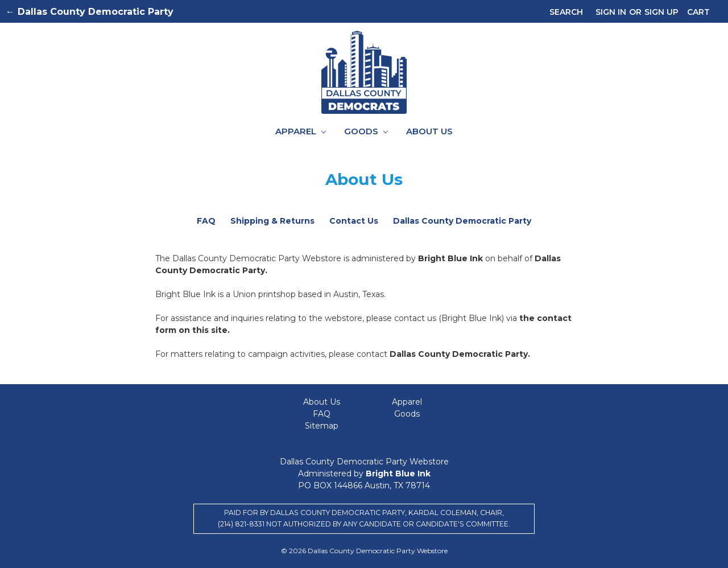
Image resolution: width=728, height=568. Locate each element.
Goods (366, 131)
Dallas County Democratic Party (462, 221)
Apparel (301, 131)
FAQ (206, 221)
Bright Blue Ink (452, 258)
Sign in (611, 12)
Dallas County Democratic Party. (460, 354)
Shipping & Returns (272, 221)
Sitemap (322, 426)
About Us (429, 131)
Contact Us (354, 221)
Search (566, 12)
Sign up (661, 12)
